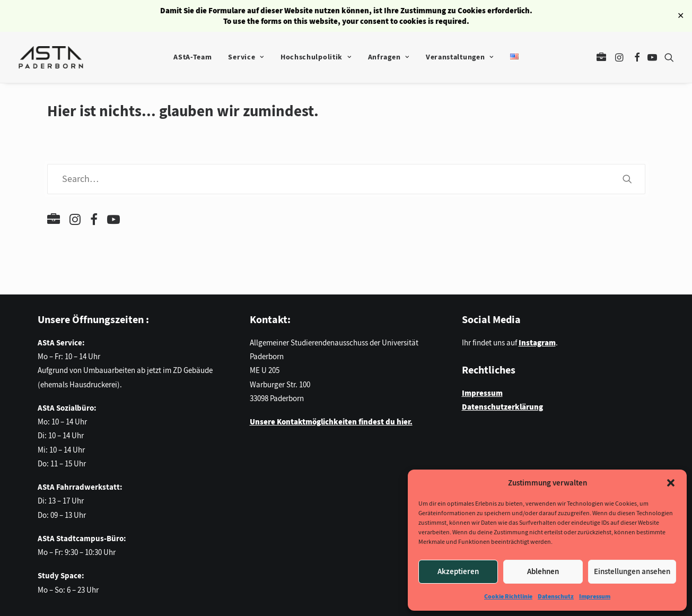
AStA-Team (192, 57)
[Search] (346, 179)
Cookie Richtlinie (508, 596)
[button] (671, 483)
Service (246, 57)
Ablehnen (543, 571)
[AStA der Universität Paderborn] (51, 57)
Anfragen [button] (389, 57)
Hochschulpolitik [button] (316, 57)
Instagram (537, 343)
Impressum (595, 596)
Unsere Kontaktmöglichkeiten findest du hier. (331, 422)
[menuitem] (192, 57)
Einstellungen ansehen (632, 571)
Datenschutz (556, 596)
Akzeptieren (458, 571)
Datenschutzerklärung (502, 407)
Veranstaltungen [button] (460, 57)
